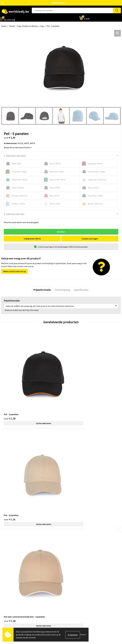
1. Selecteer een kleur (15, 156)
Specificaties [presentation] (81, 290)
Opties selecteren (31, 398)
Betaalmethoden (69, 584)
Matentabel (6, 592)
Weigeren (83, 635)
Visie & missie (7, 588)
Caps (42, 26)
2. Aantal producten (14, 214)
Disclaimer (67, 581)
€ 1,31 (69, 393)
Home (4, 26)
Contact (66, 544)
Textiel (12, 26)
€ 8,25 (69, 470)
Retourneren (68, 588)
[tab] (42, 290)
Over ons (5, 581)
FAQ (64, 559)
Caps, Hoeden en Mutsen (27, 26)
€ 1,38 (10, 393)
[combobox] (72, 10)
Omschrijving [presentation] (62, 290)
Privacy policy (68, 548)
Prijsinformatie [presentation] (42, 290)
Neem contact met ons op (15, 271)
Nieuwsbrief (6, 584)
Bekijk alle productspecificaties (18, 147)
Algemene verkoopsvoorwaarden (76, 555)
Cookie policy (68, 551)
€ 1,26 (10, 470)
